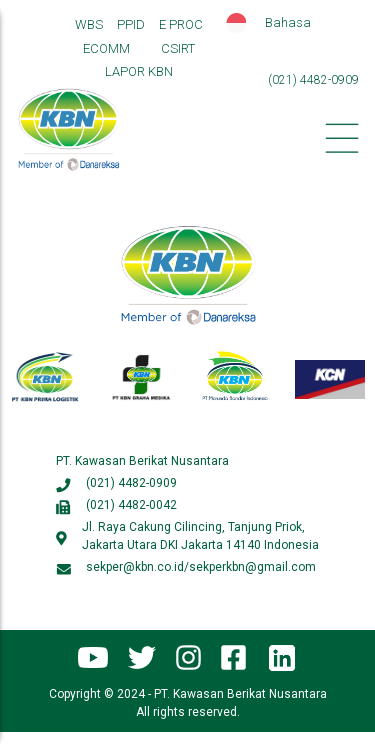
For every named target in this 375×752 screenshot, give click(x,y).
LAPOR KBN (139, 71)
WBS (89, 24)
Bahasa (288, 22)
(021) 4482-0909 (131, 483)
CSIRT (178, 48)
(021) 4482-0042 (131, 505)
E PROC (181, 24)
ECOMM (106, 48)
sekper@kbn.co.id (135, 567)
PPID (131, 24)
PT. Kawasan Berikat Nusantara (142, 461)
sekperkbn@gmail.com (252, 567)
